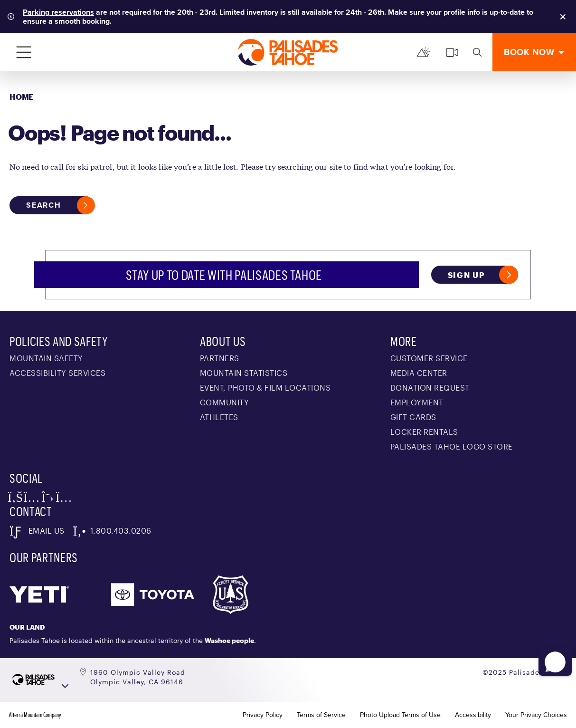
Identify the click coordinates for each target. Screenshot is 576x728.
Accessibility (473, 715)
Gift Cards (413, 417)
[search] (477, 52)
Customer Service (429, 358)
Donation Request (430, 388)
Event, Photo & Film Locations (265, 388)
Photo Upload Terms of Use (400, 715)
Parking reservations (58, 12)
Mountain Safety (46, 358)
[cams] (452, 52)
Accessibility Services (57, 373)
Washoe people (229, 640)
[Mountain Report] (424, 52)
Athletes (219, 417)
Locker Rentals (424, 432)
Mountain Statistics (244, 373)
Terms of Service (321, 715)
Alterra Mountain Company (35, 715)
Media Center (419, 373)
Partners (220, 358)
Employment (417, 402)
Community (225, 402)
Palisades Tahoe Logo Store (452, 446)
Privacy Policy (263, 715)
